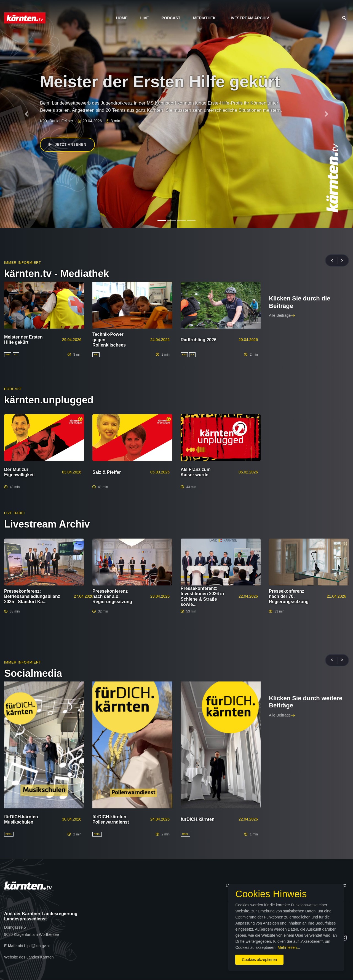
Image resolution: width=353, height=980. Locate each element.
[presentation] (334, 261)
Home (122, 18)
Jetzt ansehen (69, 145)
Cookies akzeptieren (209, 955)
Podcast (171, 18)
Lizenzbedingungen (247, 886)
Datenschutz (332, 886)
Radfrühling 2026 (199, 340)
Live (144, 18)
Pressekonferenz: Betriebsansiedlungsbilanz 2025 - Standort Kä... (32, 596)
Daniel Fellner (61, 121)
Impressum (293, 886)
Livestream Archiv (249, 18)
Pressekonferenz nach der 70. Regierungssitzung (289, 596)
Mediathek (204, 18)
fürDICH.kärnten (198, 819)
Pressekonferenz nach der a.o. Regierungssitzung (112, 596)
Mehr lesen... (281, 943)
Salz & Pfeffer (107, 472)
